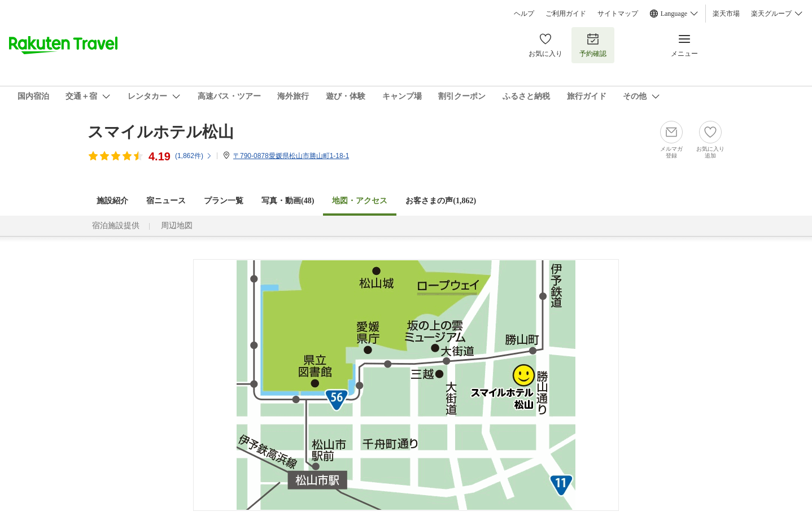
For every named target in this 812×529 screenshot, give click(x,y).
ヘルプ (524, 14)
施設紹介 (112, 201)
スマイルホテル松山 (161, 132)
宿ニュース (166, 201)
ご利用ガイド (566, 14)
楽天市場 (726, 14)
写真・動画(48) (288, 201)
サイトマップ (618, 14)
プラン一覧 (224, 201)
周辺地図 (177, 226)
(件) (194, 156)
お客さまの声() (441, 201)
